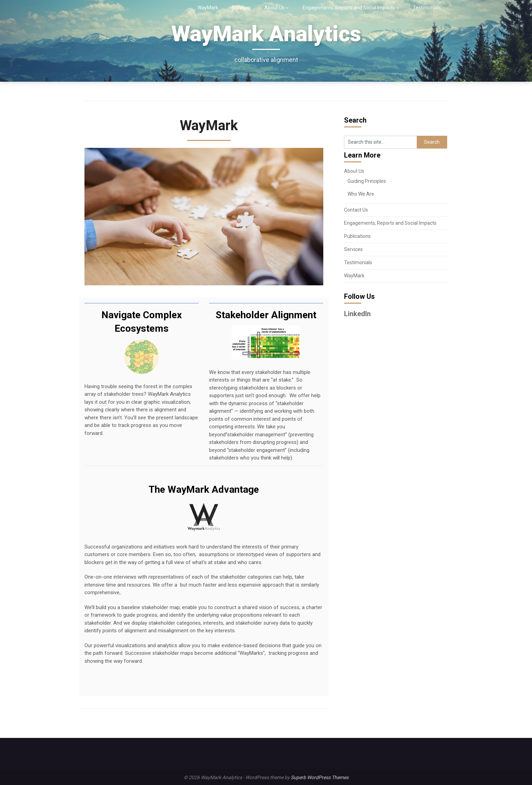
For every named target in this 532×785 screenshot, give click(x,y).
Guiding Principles (367, 181)
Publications (357, 236)
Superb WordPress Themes (320, 777)
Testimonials (427, 8)
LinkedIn (357, 314)
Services (241, 8)
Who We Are (361, 194)
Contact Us (356, 210)
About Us (274, 8)
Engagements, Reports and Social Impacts (349, 8)
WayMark (208, 8)
